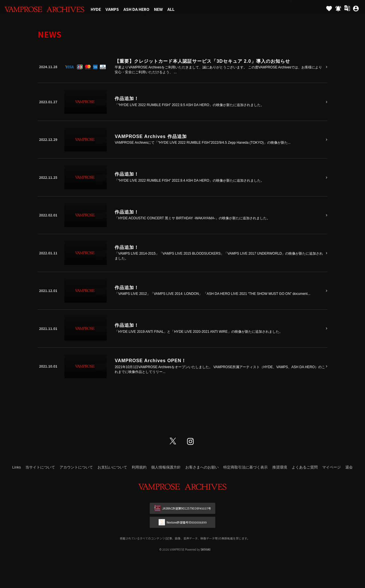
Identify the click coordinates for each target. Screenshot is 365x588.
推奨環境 (280, 467)
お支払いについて (112, 467)
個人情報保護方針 (166, 467)
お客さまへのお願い (202, 467)
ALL (171, 9)
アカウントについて (76, 467)
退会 (349, 467)
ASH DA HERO (136, 9)
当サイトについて (40, 467)
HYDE (96, 9)
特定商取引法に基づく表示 (246, 467)
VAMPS (112, 9)
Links (17, 467)
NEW (158, 9)
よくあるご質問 (305, 467)
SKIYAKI (205, 549)
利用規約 (139, 467)
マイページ (331, 467)
